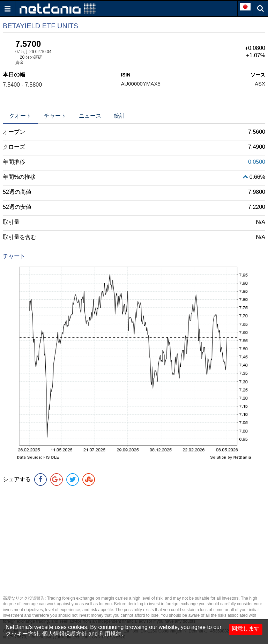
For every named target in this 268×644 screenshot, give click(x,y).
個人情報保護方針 (65, 634)
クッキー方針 (22, 634)
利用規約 (110, 634)
